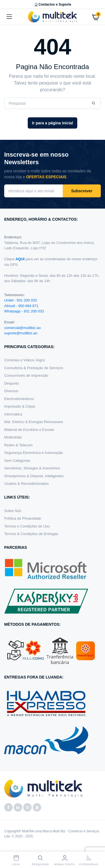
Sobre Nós (13, 511)
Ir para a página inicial (52, 123)
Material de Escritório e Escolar (29, 430)
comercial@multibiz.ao (22, 328)
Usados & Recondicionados (26, 484)
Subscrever (82, 191)
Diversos (11, 391)
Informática (13, 414)
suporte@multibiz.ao (21, 333)
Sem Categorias (17, 461)
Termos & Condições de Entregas (31, 534)
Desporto (12, 383)
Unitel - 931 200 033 (20, 300)
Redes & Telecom (18, 445)
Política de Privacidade (23, 518)
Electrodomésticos (19, 399)
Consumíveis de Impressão (26, 375)
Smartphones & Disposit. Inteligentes (34, 476)
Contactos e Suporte (53, 4)
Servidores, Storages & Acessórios (32, 468)
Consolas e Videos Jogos (25, 360)
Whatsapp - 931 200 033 (24, 311)
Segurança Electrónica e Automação (33, 453)
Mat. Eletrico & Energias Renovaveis (34, 422)
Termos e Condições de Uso (27, 526)
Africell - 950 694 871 (21, 306)
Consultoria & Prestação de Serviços (34, 368)
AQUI (20, 259)
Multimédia (13, 437)
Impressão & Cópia (20, 406)
